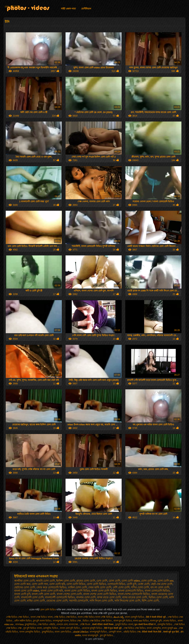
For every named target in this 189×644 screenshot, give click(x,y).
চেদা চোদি (102, 581)
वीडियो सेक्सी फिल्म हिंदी (152, 632)
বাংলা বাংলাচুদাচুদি (91, 636)
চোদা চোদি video (131, 581)
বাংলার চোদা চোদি (86, 597)
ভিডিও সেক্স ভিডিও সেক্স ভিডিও (97, 621)
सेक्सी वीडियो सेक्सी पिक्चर (103, 624)
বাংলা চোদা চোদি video (27, 591)
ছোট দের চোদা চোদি (162, 584)
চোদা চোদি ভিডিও (13, 7)
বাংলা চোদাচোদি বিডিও (131, 591)
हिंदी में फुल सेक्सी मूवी (113, 628)
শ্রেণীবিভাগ (86, 9)
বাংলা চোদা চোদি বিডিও (77, 591)
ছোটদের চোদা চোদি (25, 587)
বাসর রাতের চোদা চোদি (135, 597)
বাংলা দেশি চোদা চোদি (43, 594)
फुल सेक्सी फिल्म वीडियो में (145, 624)
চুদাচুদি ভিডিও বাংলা (124, 624)
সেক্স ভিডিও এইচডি (46, 624)
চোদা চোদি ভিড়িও (96, 584)
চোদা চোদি (114, 581)
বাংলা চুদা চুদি (156, 621)
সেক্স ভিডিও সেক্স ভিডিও (135, 628)
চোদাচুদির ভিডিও (165, 624)
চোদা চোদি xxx (165, 581)
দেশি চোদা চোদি (121, 587)
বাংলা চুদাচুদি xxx (170, 628)
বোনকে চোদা (62, 624)
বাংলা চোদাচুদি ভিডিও (135, 617)
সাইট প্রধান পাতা (68, 9)
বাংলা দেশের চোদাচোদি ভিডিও (134, 594)
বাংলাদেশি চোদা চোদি (32, 597)
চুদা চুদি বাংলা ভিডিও (42, 621)
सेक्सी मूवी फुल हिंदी (171, 632)
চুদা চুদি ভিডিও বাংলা (33, 628)
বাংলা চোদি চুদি (22, 594)
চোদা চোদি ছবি (57, 584)
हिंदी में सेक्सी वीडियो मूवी (156, 617)
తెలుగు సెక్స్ (119, 617)
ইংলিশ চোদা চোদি (66, 581)
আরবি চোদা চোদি (45, 581)
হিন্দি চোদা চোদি (150, 601)
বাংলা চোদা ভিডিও (63, 632)
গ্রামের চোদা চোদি (86, 581)
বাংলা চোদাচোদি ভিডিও (157, 591)
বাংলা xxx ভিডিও (141, 621)
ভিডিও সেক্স (76, 621)
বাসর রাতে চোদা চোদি (109, 597)
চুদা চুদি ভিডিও (107, 636)
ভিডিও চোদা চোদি (158, 597)
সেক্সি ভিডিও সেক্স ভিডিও (18, 617)
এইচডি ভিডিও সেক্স (132, 632)
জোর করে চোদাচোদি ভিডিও (51, 587)
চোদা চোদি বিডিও (76, 584)
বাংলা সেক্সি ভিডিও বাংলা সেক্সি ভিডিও (95, 617)
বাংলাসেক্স (74, 624)
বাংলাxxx (19, 624)
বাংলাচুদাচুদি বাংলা (61, 621)
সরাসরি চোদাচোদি (79, 601)
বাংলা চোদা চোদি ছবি (52, 591)
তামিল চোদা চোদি (77, 587)
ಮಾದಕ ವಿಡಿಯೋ (81, 632)
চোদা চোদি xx (149, 581)
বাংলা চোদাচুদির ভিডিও (30, 632)
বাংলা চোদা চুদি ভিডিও (70, 628)
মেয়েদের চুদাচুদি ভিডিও (92, 628)
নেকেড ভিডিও (170, 621)
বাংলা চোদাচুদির (154, 628)
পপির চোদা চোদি (140, 587)
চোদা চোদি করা (22, 584)
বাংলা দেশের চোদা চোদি (69, 594)
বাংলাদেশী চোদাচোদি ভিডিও (60, 597)
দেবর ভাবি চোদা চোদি (100, 587)
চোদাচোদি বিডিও (116, 584)
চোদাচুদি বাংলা (115, 632)
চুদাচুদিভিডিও (31, 624)
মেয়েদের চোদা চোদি (57, 601)
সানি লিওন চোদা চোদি (101, 601)
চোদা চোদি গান (40, 584)
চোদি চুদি (132, 584)
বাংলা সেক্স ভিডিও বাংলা (42, 617)
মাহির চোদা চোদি (36, 601)
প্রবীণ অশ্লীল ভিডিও (23, 621)
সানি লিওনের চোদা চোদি (127, 601)
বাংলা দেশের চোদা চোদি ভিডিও (100, 594)
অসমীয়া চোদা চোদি (24, 581)
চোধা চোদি (144, 584)
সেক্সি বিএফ (85, 624)
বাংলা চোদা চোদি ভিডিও (104, 591)
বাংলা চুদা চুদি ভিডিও (123, 621)
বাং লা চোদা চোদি (160, 587)
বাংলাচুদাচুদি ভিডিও (99, 632)
